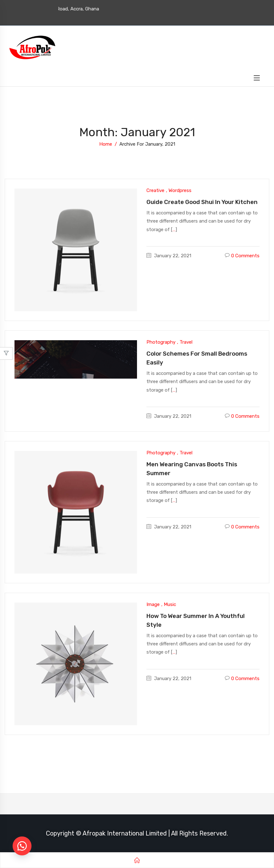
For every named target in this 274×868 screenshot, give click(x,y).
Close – (6, 355)
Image (153, 604)
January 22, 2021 (173, 256)
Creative (155, 190)
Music (170, 604)
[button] (22, 846)
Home (106, 144)
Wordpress (180, 190)
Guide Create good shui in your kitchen (202, 202)
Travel (186, 342)
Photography (161, 342)
